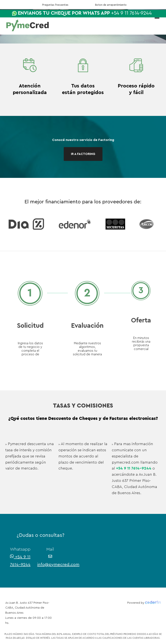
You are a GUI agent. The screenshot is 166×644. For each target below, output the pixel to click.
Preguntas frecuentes (55, 5)
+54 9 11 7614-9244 (134, 468)
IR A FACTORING (83, 154)
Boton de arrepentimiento (111, 5)
